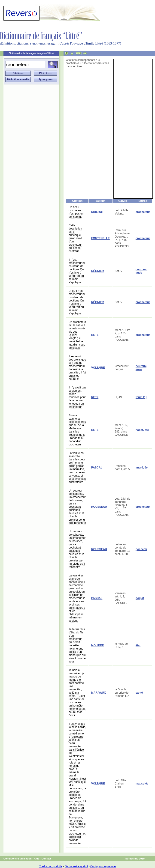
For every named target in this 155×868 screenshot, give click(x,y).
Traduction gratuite (51, 866)
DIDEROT (97, 212)
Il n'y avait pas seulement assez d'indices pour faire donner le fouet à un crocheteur (77, 397)
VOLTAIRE (98, 368)
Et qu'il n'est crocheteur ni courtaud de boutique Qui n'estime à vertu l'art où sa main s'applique (77, 302)
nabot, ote (142, 430)
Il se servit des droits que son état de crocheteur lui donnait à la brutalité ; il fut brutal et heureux (77, 368)
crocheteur (143, 212)
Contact (46, 859)
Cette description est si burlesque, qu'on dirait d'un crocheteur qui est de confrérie (75, 238)
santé (139, 693)
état (138, 645)
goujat (140, 598)
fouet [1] (141, 397)
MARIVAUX (99, 693)
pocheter (141, 549)
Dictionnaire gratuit (76, 866)
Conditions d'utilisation (18, 859)
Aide (36, 859)
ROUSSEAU (99, 507)
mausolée (142, 784)
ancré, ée (142, 468)
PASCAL (97, 468)
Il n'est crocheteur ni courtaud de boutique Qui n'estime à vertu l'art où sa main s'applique (77, 271)
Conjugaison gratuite (103, 866)
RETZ (95, 335)
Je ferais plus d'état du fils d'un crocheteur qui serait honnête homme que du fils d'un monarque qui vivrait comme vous (77, 645)
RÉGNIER (98, 271)
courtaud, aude (142, 271)
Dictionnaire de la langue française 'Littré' (31, 53)
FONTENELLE (100, 238)
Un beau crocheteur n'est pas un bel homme (76, 212)
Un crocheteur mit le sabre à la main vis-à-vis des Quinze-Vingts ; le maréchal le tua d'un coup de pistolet (77, 335)
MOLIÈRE (98, 645)
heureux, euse (141, 368)
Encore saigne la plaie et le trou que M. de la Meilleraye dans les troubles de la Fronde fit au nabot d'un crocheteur (77, 430)
